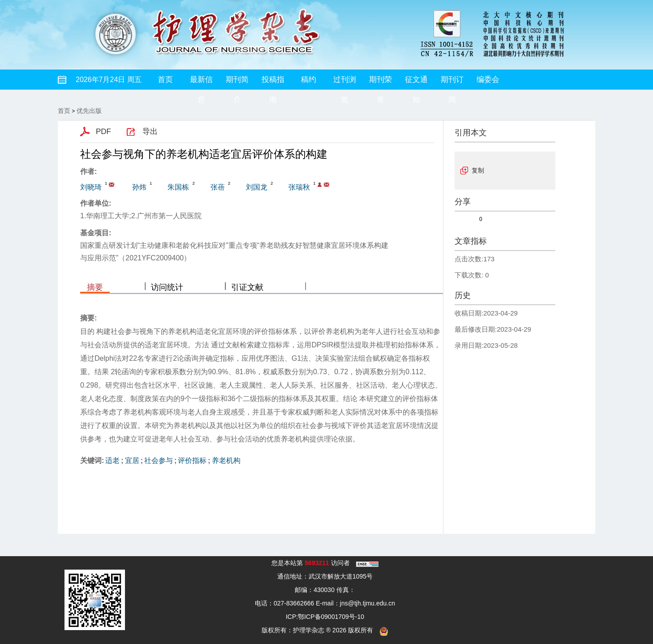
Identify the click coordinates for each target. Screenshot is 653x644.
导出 (150, 132)
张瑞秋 (299, 187)
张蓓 (218, 187)
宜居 (132, 460)
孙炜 (139, 187)
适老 (112, 460)
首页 (165, 80)
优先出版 (89, 111)
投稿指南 (273, 82)
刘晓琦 (91, 187)
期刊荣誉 (380, 82)
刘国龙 (257, 187)
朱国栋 (178, 187)
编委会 (488, 80)
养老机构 (226, 460)
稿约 (309, 80)
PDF (103, 132)
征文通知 (416, 82)
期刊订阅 (452, 82)
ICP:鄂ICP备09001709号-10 (325, 617)
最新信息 (201, 82)
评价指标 (192, 460)
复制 (478, 170)
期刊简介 (237, 82)
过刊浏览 (345, 82)
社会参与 (159, 460)
